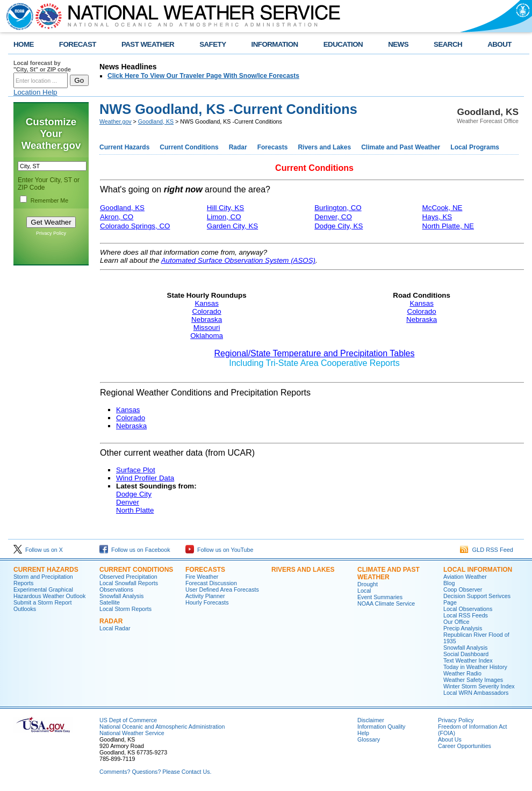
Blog (449, 583)
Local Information (478, 570)
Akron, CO (117, 217)
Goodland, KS (156, 121)
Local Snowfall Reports (129, 583)
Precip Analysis (463, 628)
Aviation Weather (465, 577)
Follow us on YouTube (219, 550)
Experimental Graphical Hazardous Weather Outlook (49, 593)
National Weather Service (132, 733)
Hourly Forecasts (207, 602)
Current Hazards (124, 147)
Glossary (369, 739)
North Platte (135, 510)
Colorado (207, 311)
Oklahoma (207, 336)
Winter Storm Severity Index (479, 686)
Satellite (110, 602)
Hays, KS (437, 217)
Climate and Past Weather (401, 147)
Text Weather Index (468, 660)
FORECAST (78, 44)
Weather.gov (116, 121)
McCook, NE (443, 208)
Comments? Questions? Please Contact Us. (155, 772)
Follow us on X (38, 550)
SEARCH (448, 44)
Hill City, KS (225, 208)
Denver (128, 502)
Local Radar (115, 628)
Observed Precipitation (128, 577)
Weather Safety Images (473, 680)
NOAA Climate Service (386, 603)
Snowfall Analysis (121, 596)
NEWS (398, 44)
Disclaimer (371, 720)
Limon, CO (224, 217)
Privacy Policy (51, 233)
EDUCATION (343, 44)
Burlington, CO (338, 208)
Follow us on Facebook (135, 550)
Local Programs (475, 147)
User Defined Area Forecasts (222, 589)
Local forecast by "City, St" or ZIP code (42, 66)
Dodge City (134, 494)
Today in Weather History (475, 667)
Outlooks (25, 609)
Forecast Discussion (211, 583)
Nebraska (207, 319)
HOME (24, 44)
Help (363, 733)
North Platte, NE (448, 226)
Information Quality (381, 727)
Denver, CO (333, 217)
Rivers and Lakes (324, 147)
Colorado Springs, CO (135, 226)
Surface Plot (136, 470)
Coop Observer (463, 589)
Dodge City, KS (339, 226)
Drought (368, 584)
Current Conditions (189, 147)
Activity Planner (205, 596)
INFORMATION (275, 44)
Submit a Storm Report (42, 602)
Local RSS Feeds (466, 615)
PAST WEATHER (148, 44)
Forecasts (273, 147)
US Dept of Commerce (128, 720)
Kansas (206, 303)
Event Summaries (380, 597)
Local (364, 591)
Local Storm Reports (125, 609)
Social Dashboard (466, 654)
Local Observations (468, 609)
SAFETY (213, 44)
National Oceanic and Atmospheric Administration (162, 727)
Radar (238, 147)
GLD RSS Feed (487, 550)
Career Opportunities (465, 746)
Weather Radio (462, 673)
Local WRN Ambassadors (476, 693)
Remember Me (49, 200)
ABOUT (499, 44)
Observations (116, 589)
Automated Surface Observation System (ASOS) (238, 260)
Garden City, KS (232, 226)
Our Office (456, 622)
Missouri (207, 328)
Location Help (35, 92)
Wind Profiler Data (145, 478)
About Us (450, 739)
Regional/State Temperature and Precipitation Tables (315, 353)
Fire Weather (202, 577)
